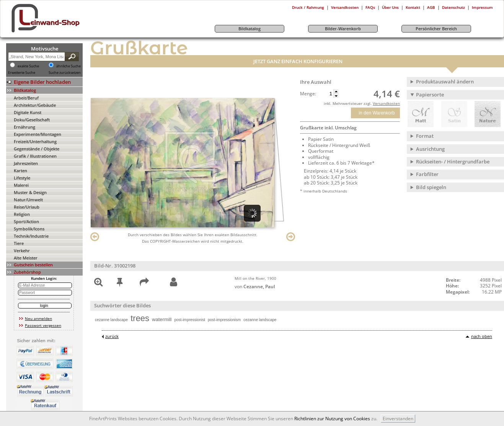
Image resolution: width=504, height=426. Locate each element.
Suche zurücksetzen (65, 73)
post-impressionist (190, 320)
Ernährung (24, 127)
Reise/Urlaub (27, 207)
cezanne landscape (111, 320)
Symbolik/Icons (29, 229)
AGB (431, 7)
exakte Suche (28, 66)
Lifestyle (22, 178)
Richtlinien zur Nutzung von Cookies (332, 419)
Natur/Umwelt (28, 200)
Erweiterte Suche (22, 73)
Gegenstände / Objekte (37, 149)
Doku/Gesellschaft (32, 120)
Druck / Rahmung (308, 7)
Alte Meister (26, 258)
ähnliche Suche (69, 66)
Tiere (19, 243)
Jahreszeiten (26, 163)
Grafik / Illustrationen (35, 156)
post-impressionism (224, 320)
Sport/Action (26, 221)
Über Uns (390, 7)
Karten (20, 171)
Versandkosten (345, 7)
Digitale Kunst (28, 112)
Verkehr (22, 251)
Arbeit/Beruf (26, 98)
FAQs (370, 7)
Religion (22, 214)
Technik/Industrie (31, 236)
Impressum (482, 7)
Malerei (21, 185)
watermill (162, 319)
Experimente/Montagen (38, 134)
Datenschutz (453, 7)
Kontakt (413, 7)
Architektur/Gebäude (35, 105)
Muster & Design (30, 192)
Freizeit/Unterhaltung (35, 141)
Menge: (308, 94)
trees (140, 318)
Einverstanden (398, 419)
